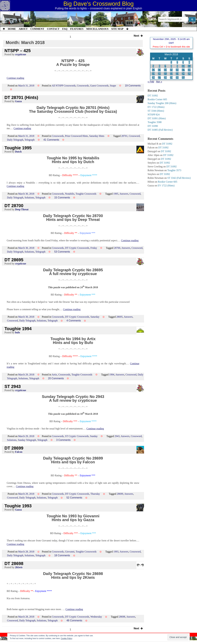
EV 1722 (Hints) (156, 107)
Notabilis (70, 194)
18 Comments (62, 555)
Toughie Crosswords (86, 194)
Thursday (95, 494)
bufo (17, 332)
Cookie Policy (66, 638)
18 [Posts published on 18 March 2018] (189, 70)
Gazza (18, 101)
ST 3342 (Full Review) (179, 178)
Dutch (18, 152)
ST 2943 (13, 386)
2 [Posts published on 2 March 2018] (177, 62)
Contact (53, 29)
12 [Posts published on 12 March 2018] (153, 70)
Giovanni (70, 552)
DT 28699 (14, 448)
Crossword (134, 136)
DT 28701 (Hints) (21, 97)
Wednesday (96, 617)
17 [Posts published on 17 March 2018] (183, 70)
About (23, 29)
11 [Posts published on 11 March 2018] (189, 66)
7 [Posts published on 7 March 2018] (165, 66)
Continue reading (15, 78)
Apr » (159, 82)
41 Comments (51, 140)
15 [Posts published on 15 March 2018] (171, 70)
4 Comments (74, 321)
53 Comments (62, 252)
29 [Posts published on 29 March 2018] (171, 78)
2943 (117, 436)
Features (77, 29)
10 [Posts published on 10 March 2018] (183, 66)
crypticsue (21, 54)
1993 (116, 552)
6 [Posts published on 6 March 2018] (159, 66)
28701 (124, 136)
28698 (122, 617)
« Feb (151, 82)
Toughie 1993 (18, 506)
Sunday (94, 436)
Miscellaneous (97, 29)
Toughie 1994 (18, 329)
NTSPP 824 (154, 115)
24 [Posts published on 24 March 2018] (183, 74)
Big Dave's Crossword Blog (99, 4)
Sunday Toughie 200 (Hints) (162, 103)
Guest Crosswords (99, 86)
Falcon (19, 452)
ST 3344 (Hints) (156, 111)
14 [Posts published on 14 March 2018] (165, 70)
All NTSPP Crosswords (64, 86)
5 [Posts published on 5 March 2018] (153, 66)
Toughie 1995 (18, 148)
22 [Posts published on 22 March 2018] (171, 74)
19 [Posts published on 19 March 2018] (153, 74)
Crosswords (83, 86)
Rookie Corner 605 (157, 99)
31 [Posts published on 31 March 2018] (183, 78)
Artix (54, 375)
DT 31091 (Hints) (157, 118)
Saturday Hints (97, 136)
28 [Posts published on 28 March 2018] (165, 78)
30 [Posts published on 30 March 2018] (177, 78)
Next (138, 36)
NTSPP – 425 (18, 51)
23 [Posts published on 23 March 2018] (177, 74)
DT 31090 (153, 126)
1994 (112, 375)
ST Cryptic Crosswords (77, 436)
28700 (117, 248)
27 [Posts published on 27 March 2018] (159, 78)
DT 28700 (14, 206)
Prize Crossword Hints (76, 136)
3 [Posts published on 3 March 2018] (183, 62)
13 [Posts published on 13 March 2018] (159, 70)
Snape (113, 86)
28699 (120, 494)
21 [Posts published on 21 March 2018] (165, 74)
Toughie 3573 (174, 170)
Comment (37, 29)
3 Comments (63, 440)
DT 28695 (14, 260)
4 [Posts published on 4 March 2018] (189, 62)
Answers (124, 194)
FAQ (65, 29)
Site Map (117, 29)
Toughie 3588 (155, 122)
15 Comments (62, 198)
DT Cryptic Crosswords (77, 248)
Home (12, 29)
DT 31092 (153, 96)
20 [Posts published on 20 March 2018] (159, 74)
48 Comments (74, 620)
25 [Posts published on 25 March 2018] (189, 74)
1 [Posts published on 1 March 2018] (171, 62)
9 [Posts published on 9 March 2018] (177, 66)
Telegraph (30, 140)
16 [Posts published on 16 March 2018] (177, 70)
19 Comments (133, 86)
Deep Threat (22, 209)
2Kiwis (19, 567)
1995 (116, 194)
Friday (94, 248)
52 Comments (74, 498)
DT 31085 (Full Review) (160, 130)
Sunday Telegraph (27, 440)
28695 (120, 317)
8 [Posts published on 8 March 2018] (171, 66)
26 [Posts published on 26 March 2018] (153, 78)
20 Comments (56, 378)
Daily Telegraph (15, 140)
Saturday (95, 317)
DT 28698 (14, 563)
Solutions (29, 198)
